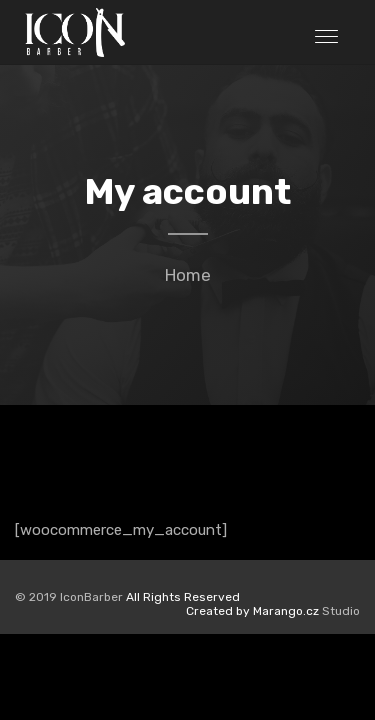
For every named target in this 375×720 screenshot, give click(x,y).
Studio (273, 611)
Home (188, 275)
